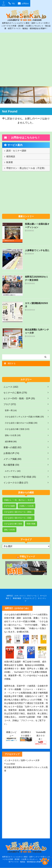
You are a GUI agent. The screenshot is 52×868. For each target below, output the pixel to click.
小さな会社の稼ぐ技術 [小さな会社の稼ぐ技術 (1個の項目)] (13, 524)
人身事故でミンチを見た (37, 250)
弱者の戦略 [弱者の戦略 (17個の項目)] (31, 524)
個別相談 (11, 156)
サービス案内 (15, 145)
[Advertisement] (26, 60)
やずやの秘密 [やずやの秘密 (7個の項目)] (9, 506)
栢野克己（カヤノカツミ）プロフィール (22, 596)
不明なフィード (27, 557)
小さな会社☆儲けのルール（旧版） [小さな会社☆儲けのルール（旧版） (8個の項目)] (18, 518)
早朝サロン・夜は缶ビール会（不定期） (26, 168)
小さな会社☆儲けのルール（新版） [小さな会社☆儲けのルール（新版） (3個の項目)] (18, 512)
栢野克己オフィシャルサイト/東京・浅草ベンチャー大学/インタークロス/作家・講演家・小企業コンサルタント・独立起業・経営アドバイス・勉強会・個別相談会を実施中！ (26, 859)
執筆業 (10, 162)
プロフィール (27, 720)
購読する (10, 363)
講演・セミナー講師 (16, 151)
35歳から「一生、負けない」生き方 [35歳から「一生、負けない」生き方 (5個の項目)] (19, 500)
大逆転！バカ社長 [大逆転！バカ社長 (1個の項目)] (26, 506)
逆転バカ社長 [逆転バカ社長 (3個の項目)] (9, 530)
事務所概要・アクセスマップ (24, 598)
